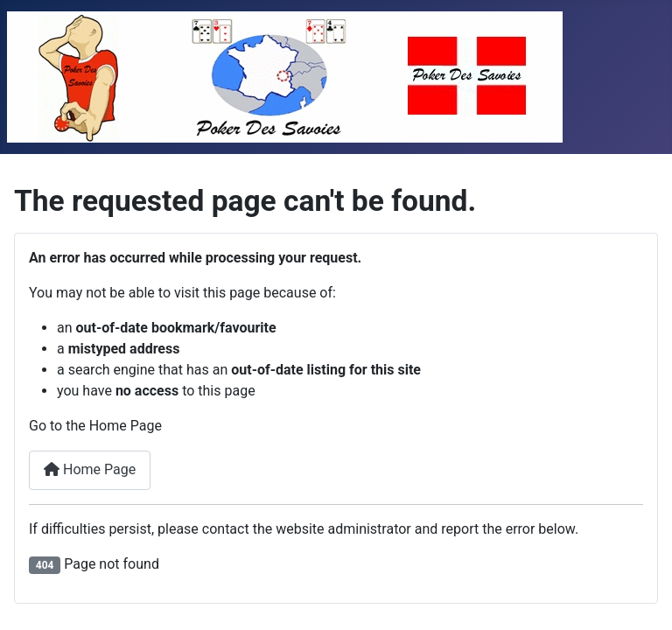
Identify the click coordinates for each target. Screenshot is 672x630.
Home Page (90, 469)
